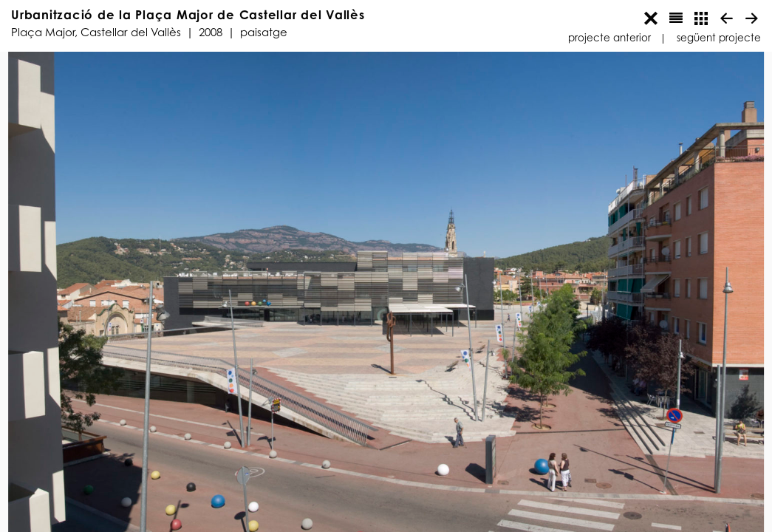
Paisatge (264, 32)
